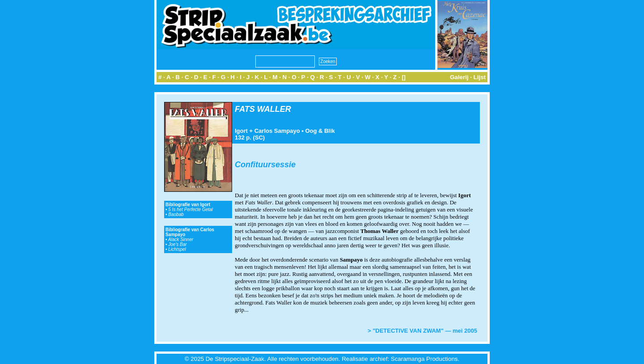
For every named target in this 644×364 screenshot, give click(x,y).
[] (404, 77)
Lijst (480, 77)
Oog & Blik (320, 131)
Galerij (459, 77)
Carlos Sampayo (277, 131)
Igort (241, 131)
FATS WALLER (263, 109)
